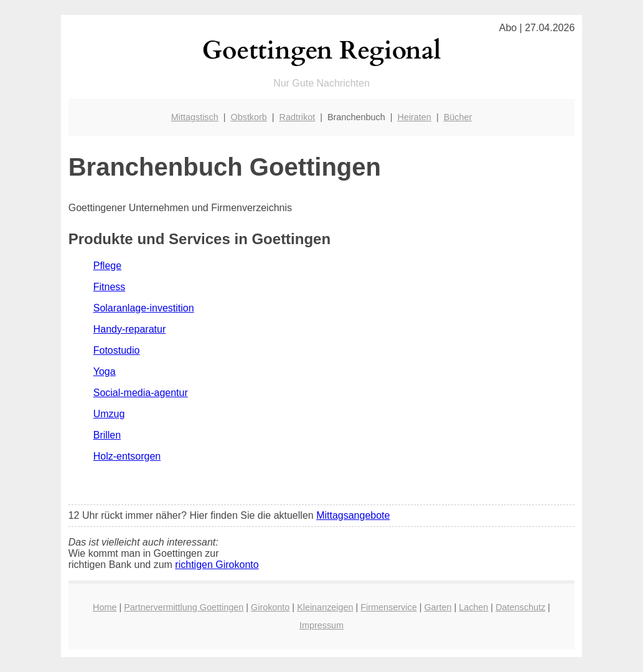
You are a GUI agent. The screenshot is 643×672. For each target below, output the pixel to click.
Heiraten (414, 117)
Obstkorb (248, 117)
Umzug (109, 414)
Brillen (107, 435)
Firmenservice (388, 607)
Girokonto (270, 607)
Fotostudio (117, 350)
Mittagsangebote (353, 515)
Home (105, 607)
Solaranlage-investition (144, 308)
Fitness (110, 287)
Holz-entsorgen (127, 456)
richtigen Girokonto (217, 565)
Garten (438, 607)
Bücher (458, 117)
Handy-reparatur (130, 329)
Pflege (107, 266)
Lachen (473, 607)
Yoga (105, 371)
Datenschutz (520, 607)
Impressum (321, 625)
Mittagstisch (195, 117)
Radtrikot (298, 117)
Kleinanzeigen (325, 607)
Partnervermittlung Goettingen (184, 607)
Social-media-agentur (141, 393)
